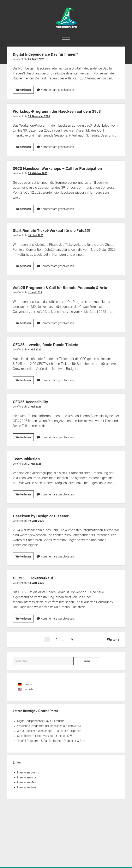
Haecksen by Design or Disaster (44, 516)
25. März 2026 (36, 59)
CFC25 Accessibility (32, 402)
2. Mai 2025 (35, 407)
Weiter (112, 640)
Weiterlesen (25, 90)
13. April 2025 (36, 583)
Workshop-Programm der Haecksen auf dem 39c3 (62, 111)
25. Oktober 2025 (38, 173)
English (28, 689)
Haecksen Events (28, 772)
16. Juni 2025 (36, 235)
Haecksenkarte (27, 777)
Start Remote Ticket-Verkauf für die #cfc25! (56, 230)
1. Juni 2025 (35, 293)
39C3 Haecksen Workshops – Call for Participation (62, 168)
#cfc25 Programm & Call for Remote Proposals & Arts (65, 288)
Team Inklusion (28, 459)
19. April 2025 (36, 521)
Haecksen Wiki (26, 787)
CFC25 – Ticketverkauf (35, 578)
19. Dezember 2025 (39, 116)
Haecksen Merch (28, 782)
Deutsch (29, 684)
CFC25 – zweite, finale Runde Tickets (49, 345)
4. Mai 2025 (35, 350)
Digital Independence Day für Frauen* (49, 54)
